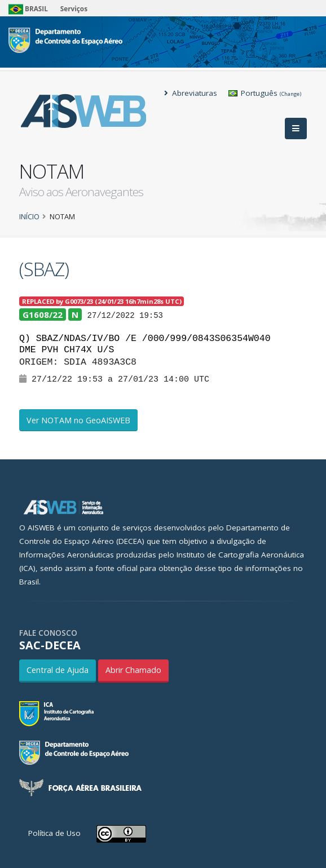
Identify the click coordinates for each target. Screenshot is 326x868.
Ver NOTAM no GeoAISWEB (78, 420)
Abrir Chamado (133, 670)
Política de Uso (54, 833)
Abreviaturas (191, 93)
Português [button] (265, 93)
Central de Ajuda (58, 670)
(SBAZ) (44, 269)
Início (29, 216)
